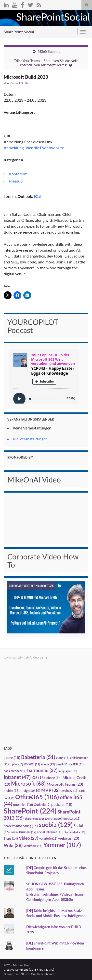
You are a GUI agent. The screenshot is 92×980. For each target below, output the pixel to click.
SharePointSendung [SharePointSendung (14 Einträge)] (21, 826)
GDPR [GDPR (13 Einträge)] (77, 764)
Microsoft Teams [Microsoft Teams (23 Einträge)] (65, 784)
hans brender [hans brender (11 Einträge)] (15, 771)
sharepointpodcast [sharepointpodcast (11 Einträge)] (65, 819)
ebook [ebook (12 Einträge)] (48, 764)
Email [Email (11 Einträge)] (62, 764)
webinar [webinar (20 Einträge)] (69, 838)
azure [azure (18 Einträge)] (12, 758)
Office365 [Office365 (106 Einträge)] (37, 797)
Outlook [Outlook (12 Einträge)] (42, 805)
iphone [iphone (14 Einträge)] (54, 778)
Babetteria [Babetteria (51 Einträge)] (38, 757)
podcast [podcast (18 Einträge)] (62, 804)
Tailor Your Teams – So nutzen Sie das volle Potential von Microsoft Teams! (46, 63)
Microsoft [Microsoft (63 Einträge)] (28, 784)
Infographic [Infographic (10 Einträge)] (68, 771)
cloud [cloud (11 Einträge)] (63, 758)
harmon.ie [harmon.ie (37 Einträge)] (42, 770)
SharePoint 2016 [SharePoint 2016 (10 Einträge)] (37, 819)
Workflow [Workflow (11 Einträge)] (33, 846)
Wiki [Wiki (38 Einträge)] (13, 845)
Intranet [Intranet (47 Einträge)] (17, 777)
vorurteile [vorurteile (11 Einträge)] (48, 839)
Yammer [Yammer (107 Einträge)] (62, 845)
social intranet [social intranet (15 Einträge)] (50, 832)
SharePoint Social (19, 32)
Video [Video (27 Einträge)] (29, 838)
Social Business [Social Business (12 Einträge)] (23, 832)
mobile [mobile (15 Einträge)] (12, 791)
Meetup (16, 181)
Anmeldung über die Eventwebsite (34, 148)
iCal (37, 196)
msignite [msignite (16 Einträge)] (30, 790)
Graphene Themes (43, 974)
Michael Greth (19, 83)
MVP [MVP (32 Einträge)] (50, 790)
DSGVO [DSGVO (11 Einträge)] (32, 764)
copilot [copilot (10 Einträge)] (16, 764)
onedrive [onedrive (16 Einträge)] (23, 804)
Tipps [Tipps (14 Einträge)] (11, 838)
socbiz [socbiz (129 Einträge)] (56, 825)
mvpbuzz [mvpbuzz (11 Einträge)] (69, 791)
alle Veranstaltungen (30, 439)
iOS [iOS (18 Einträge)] (38, 778)
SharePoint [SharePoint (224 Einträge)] (30, 811)
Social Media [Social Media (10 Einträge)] (75, 832)
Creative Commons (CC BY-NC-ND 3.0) (29, 970)
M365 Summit (49, 51)
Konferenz (18, 174)
